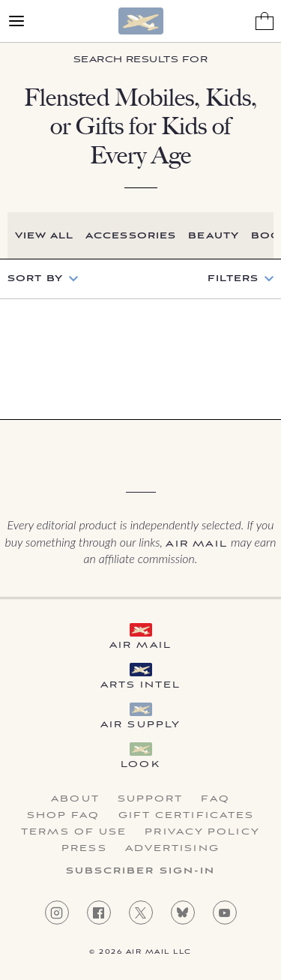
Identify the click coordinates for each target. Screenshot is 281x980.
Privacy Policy (202, 832)
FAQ (215, 799)
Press (84, 849)
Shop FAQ (64, 816)
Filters (233, 279)
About (75, 799)
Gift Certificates (187, 816)
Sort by (35, 279)
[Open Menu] (16, 21)
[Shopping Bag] (265, 21)
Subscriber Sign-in (141, 871)
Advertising (172, 849)
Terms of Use (74, 832)
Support (151, 799)
